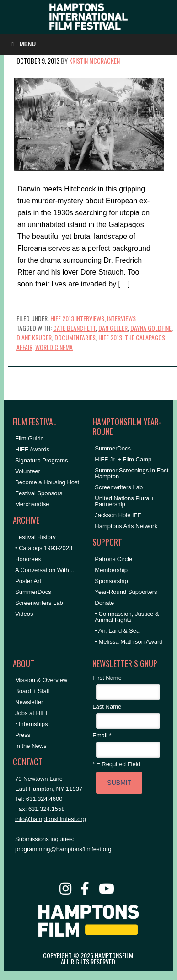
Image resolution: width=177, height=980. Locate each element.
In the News (31, 746)
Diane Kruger (34, 337)
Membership (111, 570)
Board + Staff (32, 691)
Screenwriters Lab (39, 603)
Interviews (121, 318)
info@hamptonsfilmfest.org (51, 819)
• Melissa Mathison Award (129, 642)
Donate (104, 603)
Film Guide (29, 438)
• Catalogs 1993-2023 (44, 548)
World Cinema (54, 347)
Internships (33, 724)
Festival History (35, 537)
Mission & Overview (41, 680)
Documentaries (75, 337)
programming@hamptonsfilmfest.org (63, 849)
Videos (24, 614)
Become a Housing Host (47, 482)
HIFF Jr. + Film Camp (123, 459)
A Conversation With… (45, 570)
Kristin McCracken (94, 61)
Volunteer (28, 471)
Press (23, 735)
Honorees (28, 559)
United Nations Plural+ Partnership (124, 501)
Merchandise (32, 504)
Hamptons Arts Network (126, 526)
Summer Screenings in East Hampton (131, 473)
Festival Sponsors (39, 493)
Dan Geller (113, 328)
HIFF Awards (32, 449)
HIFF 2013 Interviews (77, 318)
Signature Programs (42, 460)
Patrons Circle (113, 559)
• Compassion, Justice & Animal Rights (127, 617)
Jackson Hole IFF (118, 515)
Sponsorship (111, 581)
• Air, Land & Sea (117, 631)
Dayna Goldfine (151, 328)
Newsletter (29, 702)
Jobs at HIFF (32, 713)
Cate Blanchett (74, 328)
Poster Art (28, 581)
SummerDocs (33, 592)
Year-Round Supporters (126, 592)
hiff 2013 (110, 337)
